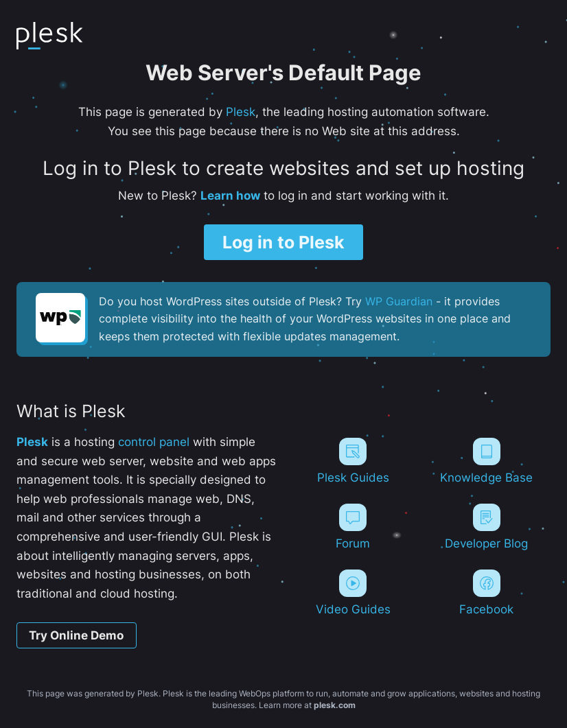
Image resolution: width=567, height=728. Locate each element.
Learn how (230, 195)
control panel (154, 442)
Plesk (241, 111)
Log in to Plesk (283, 242)
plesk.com (335, 705)
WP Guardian (399, 302)
